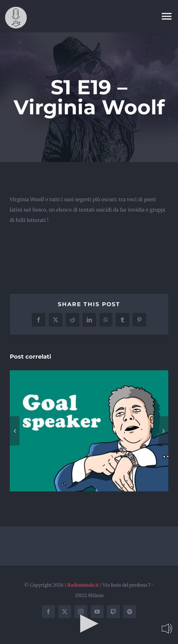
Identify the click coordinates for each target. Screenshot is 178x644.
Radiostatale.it (83, 585)
